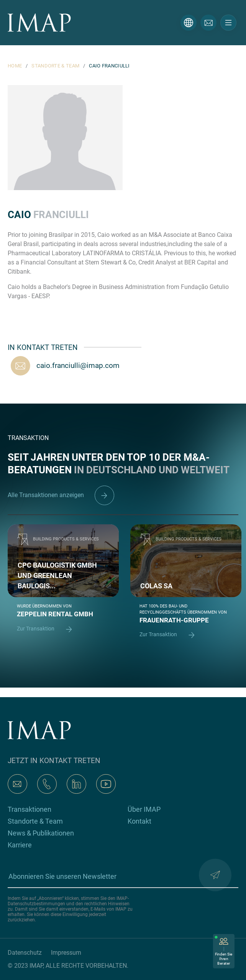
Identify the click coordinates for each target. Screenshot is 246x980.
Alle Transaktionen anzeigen (61, 495)
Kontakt (139, 821)
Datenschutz (25, 953)
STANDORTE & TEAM (55, 66)
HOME (15, 66)
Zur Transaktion (48, 629)
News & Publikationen (41, 833)
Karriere (20, 845)
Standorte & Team (35, 821)
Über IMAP (144, 809)
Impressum (66, 953)
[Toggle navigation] (228, 23)
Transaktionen (30, 809)
